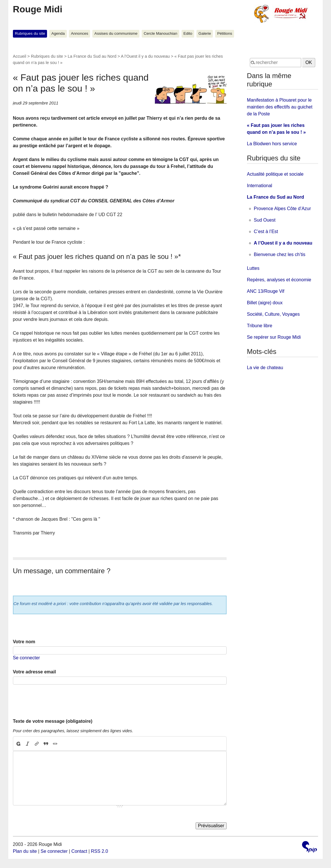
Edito (188, 33)
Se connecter (26, 658)
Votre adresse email (34, 672)
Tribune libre (260, 326)
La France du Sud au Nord (92, 56)
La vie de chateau (265, 368)
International (260, 186)
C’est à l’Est (266, 231)
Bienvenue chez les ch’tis (280, 254)
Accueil (20, 56)
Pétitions (225, 33)
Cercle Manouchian (160, 33)
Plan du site (25, 851)
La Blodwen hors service (272, 144)
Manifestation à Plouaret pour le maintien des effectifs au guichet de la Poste (280, 107)
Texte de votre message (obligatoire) (53, 721)
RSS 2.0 (100, 851)
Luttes (253, 268)
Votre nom (24, 642)
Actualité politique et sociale (275, 174)
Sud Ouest (265, 220)
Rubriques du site (30, 33)
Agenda (58, 33)
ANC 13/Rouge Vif (266, 291)
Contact (79, 851)
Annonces (79, 33)
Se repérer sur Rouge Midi (274, 337)
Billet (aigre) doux (265, 303)
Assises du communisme (116, 33)
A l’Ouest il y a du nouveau (145, 56)
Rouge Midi (38, 9)
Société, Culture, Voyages (273, 314)
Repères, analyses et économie (279, 280)
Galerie (205, 33)
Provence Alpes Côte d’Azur (282, 209)
